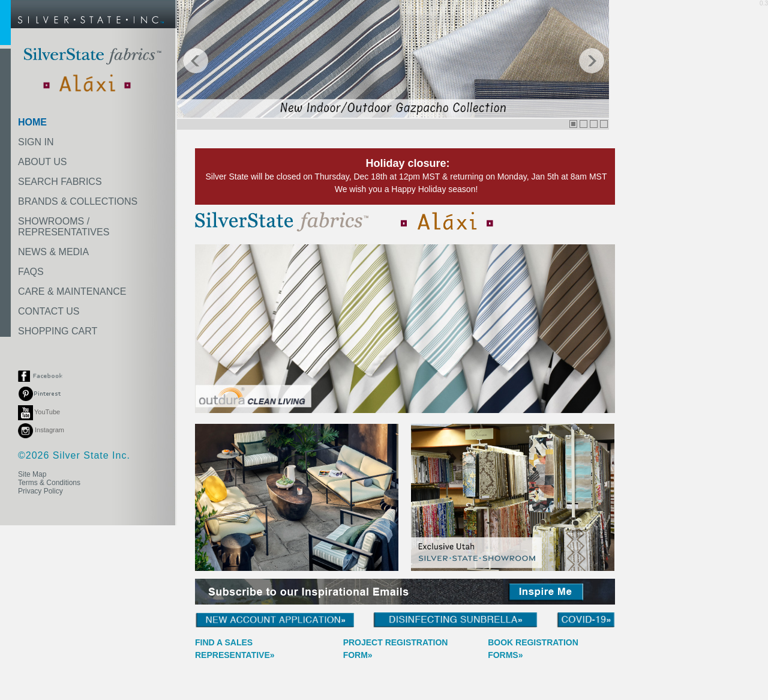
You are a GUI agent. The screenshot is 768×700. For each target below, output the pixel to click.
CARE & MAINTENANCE (72, 291)
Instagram (41, 430)
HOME (32, 122)
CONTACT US (49, 311)
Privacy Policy (40, 491)
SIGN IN (36, 142)
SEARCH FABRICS (60, 182)
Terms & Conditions (49, 483)
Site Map (32, 474)
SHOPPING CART (58, 331)
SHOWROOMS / (64, 227)
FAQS (31, 272)
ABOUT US (43, 162)
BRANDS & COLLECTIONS (78, 201)
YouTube (39, 412)
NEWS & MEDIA (53, 252)
